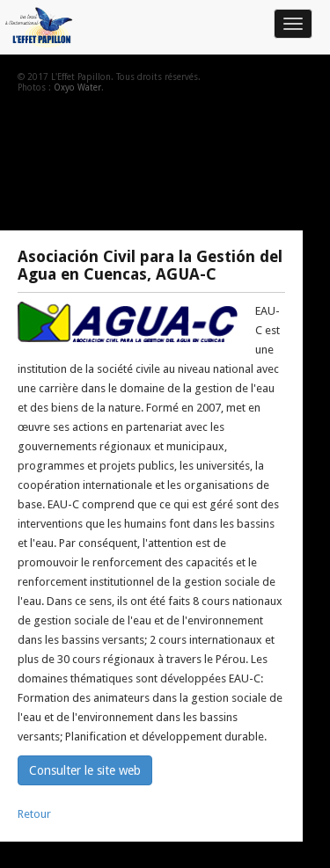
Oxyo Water (77, 88)
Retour (34, 814)
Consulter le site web (85, 770)
